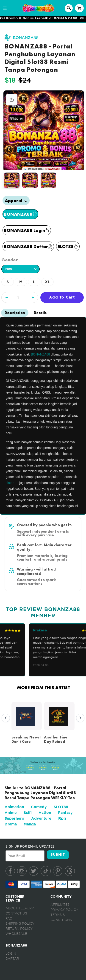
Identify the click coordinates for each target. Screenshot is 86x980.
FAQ (9, 919)
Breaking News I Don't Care (26, 739)
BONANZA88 (26, 38)
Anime (11, 813)
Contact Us (16, 914)
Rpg (62, 818)
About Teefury (20, 908)
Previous (5, 718)
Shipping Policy (20, 924)
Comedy (39, 807)
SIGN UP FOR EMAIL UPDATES (30, 846)
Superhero (14, 818)
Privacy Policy (64, 910)
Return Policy (19, 929)
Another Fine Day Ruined (56, 739)
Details (40, 313)
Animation (14, 807)
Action (45, 813)
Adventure (41, 818)
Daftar (12, 959)
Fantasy (65, 813)
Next (79, 718)
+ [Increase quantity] (33, 297)
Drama (11, 824)
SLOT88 (61, 807)
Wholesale (16, 934)
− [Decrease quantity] (7, 297)
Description (15, 313)
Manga (30, 824)
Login (11, 954)
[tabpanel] (44, 130)
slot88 (10, 483)
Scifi (28, 813)
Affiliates (60, 905)
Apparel (16, 200)
